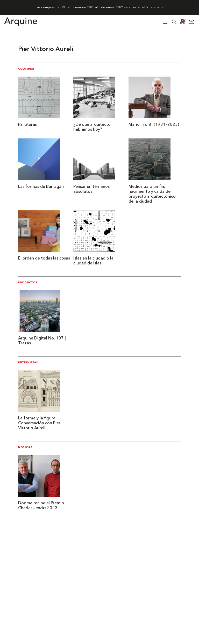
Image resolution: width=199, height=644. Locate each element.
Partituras (27, 125)
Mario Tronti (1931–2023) (154, 125)
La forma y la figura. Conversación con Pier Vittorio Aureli (39, 423)
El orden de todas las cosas (44, 258)
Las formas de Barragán (41, 187)
